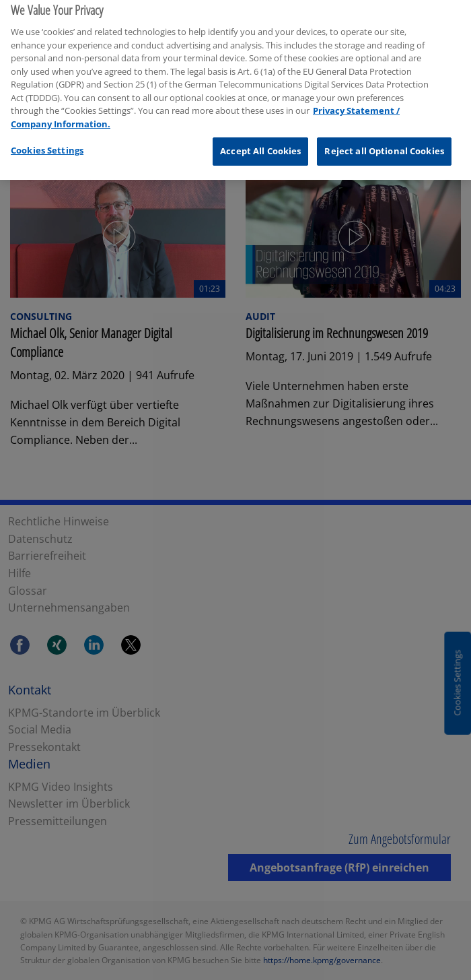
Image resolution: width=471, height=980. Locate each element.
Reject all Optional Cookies (384, 141)
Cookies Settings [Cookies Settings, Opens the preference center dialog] (47, 141)
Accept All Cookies (260, 141)
